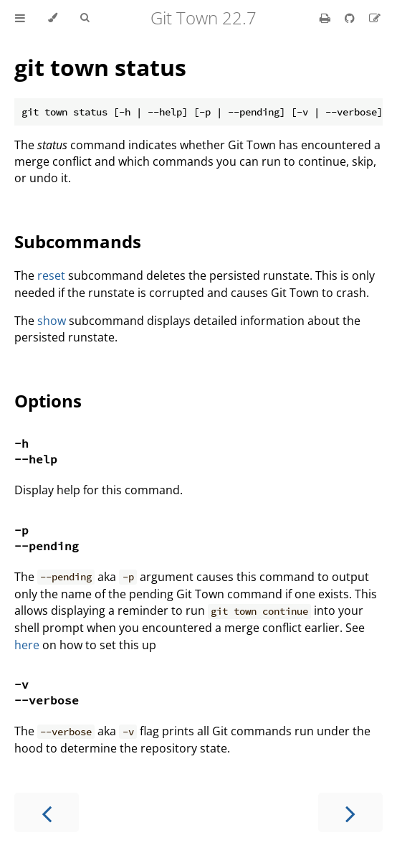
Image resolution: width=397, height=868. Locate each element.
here (27, 645)
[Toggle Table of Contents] (20, 18)
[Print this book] (326, 18)
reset (51, 275)
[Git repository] (351, 18)
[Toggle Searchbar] (85, 18)
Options (48, 401)
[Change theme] (53, 18)
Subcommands (78, 241)
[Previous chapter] (47, 812)
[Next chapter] (350, 812)
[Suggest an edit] (375, 18)
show (52, 321)
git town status (100, 67)
